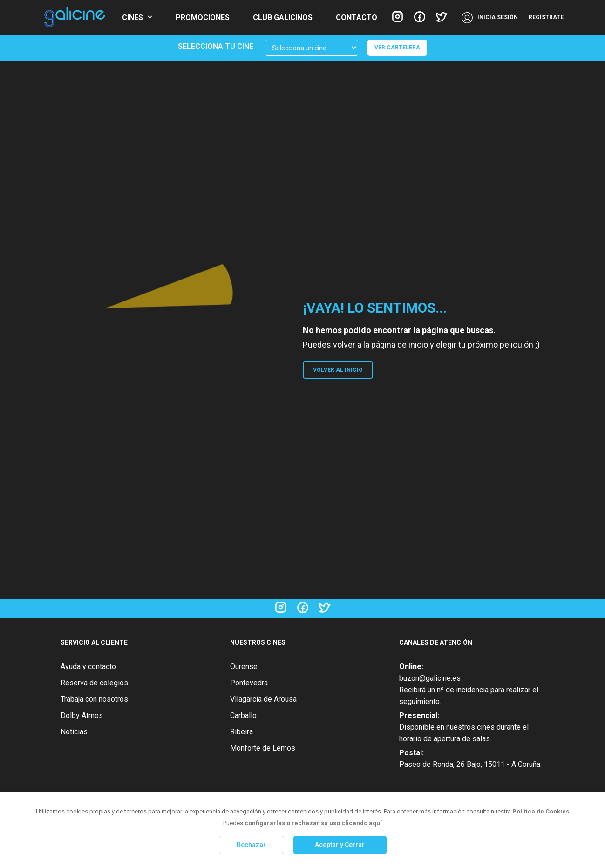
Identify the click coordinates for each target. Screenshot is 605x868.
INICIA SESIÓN (498, 17)
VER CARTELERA (397, 48)
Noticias (74, 732)
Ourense (244, 666)
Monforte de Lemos (263, 748)
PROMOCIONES (203, 17)
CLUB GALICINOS (283, 17)
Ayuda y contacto (88, 666)
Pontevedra (249, 683)
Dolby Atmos (82, 715)
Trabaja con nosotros (94, 699)
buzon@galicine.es (430, 678)
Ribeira (241, 732)
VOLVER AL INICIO (338, 370)
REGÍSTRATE (546, 17)
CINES (133, 17)
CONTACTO (357, 17)
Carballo (243, 715)
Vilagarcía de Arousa (263, 699)
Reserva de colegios (94, 683)
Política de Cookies (541, 811)
